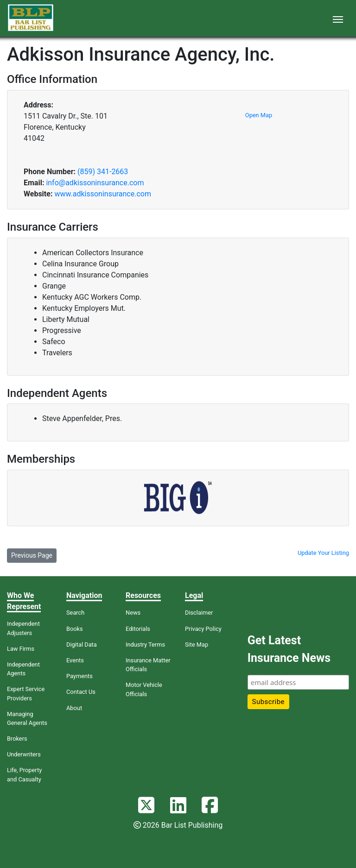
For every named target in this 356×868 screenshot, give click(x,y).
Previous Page (32, 555)
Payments (79, 676)
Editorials (138, 629)
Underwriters (24, 754)
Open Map (259, 115)
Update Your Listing (323, 553)
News (133, 613)
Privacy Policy (203, 629)
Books (75, 629)
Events (75, 660)
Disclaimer (199, 613)
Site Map (197, 645)
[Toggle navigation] (338, 19)
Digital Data (82, 645)
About (74, 708)
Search (75, 613)
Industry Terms (145, 645)
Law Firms (21, 649)
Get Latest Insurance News (289, 649)
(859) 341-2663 (103, 172)
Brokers (17, 739)
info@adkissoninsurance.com (95, 183)
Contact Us (81, 692)
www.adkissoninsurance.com (103, 194)
